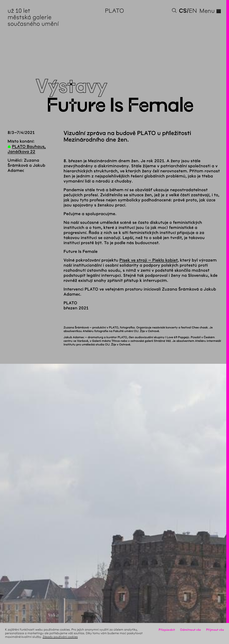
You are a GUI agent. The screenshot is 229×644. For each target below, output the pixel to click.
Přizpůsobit (167, 630)
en (193, 11)
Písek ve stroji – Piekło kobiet (148, 260)
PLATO (114, 11)
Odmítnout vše (191, 630)
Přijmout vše (215, 630)
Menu (210, 11)
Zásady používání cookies (60, 637)
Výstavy (71, 87)
